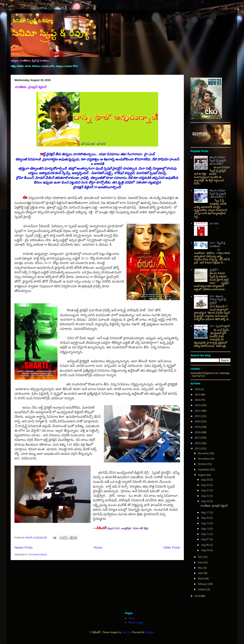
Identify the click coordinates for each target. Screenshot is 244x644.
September (204, 470)
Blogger (149, 632)
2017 (198, 438)
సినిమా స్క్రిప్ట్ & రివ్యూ (33, 21)
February (203, 584)
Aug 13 (205, 529)
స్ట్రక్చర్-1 (214, 270)
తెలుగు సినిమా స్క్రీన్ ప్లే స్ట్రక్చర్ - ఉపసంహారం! (218, 161)
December (204, 453)
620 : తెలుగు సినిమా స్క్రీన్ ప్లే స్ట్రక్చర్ (218, 300)
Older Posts (172, 548)
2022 (198, 411)
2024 (198, 400)
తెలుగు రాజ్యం (136, 623)
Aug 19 (205, 501)
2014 (198, 596)
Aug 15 (205, 523)
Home (98, 548)
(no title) (214, 223)
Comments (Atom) (38, 555)
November (204, 459)
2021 (198, 416)
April (201, 573)
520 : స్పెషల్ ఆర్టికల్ (220, 326)
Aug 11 (205, 534)
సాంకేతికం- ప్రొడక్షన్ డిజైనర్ (30, 87)
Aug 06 (205, 545)
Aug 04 (205, 550)
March (202, 578)
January (202, 589)
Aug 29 (205, 480)
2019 (198, 427)
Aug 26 (205, 485)
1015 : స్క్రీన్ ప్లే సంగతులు (217, 245)
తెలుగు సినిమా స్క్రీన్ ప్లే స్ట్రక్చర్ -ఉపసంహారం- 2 (218, 194)
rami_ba (126, 632)
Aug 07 (205, 539)
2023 (198, 405)
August (202, 475)
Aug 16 (205, 518)
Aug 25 (205, 490)
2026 (198, 389)
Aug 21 (205, 496)
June (201, 562)
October (202, 464)
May (201, 568)
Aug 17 (205, 512)
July (200, 557)
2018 (198, 432)
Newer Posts (24, 548)
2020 (198, 421)
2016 (198, 443)
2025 (198, 395)
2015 (198, 449)
